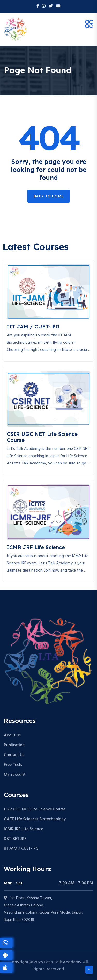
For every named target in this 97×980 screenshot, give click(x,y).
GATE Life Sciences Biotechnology (35, 819)
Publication (14, 745)
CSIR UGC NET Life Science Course (35, 809)
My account (15, 775)
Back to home (49, 196)
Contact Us (14, 755)
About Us (12, 735)
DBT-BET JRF (15, 839)
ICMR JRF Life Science (24, 829)
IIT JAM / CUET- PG (21, 849)
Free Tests (13, 765)
